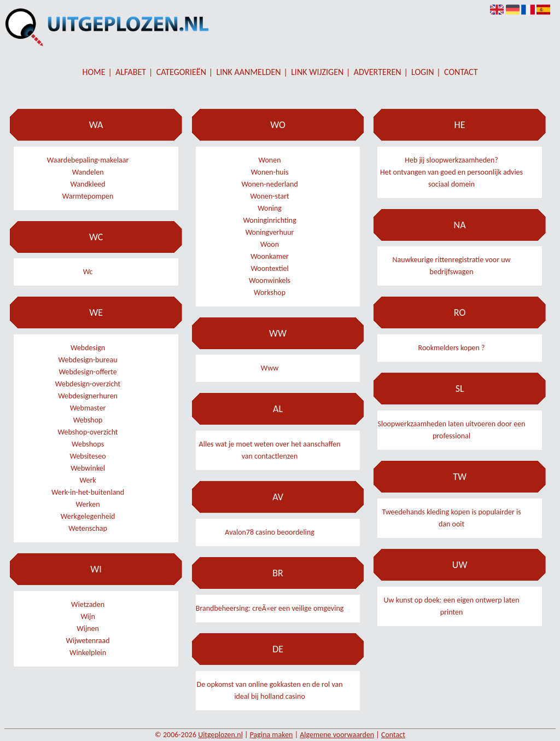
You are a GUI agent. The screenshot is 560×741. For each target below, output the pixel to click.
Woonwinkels (270, 280)
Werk (87, 480)
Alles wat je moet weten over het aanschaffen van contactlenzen (270, 450)
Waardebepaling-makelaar (88, 160)
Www (270, 368)
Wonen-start (269, 196)
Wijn (87, 616)
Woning (270, 208)
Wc (88, 272)
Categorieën (181, 72)
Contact (461, 72)
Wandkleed (87, 184)
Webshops (88, 444)
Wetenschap (88, 528)
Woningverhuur (270, 232)
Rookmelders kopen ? (452, 348)
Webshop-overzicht (88, 432)
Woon (270, 244)
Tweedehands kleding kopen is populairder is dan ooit (451, 518)
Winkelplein (88, 653)
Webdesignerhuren (88, 396)
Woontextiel (269, 268)
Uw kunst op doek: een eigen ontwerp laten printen (452, 606)
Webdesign (88, 348)
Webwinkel (88, 468)
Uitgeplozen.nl (220, 735)
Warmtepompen (88, 196)
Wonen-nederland (269, 184)
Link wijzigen (317, 72)
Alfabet (131, 72)
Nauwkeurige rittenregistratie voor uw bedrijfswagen (452, 266)
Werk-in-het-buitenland (88, 492)
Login (422, 72)
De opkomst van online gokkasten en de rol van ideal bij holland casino (270, 690)
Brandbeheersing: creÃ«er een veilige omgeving (270, 608)
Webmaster (88, 408)
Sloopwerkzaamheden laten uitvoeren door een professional (452, 430)
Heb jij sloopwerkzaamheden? (451, 160)
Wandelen (88, 172)
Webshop (88, 420)
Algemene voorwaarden (337, 735)
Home (94, 72)
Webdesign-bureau (88, 360)
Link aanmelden (249, 72)
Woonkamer (270, 256)
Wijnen (88, 629)
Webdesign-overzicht (88, 384)
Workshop (270, 293)
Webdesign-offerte (88, 372)
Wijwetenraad (88, 641)
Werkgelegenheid (88, 516)
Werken (88, 504)
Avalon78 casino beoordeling (270, 532)
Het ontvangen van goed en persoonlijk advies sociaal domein (451, 178)
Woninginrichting (269, 220)
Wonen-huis (270, 172)
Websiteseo (87, 456)
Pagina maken (272, 735)
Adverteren (378, 72)
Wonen (270, 160)
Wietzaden (88, 604)
